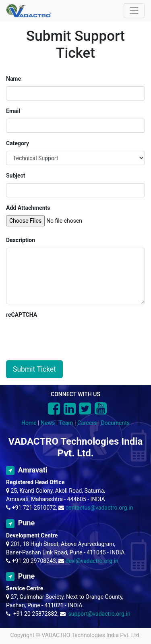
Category (18, 143)
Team (66, 423)
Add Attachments (28, 208)
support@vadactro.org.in (99, 614)
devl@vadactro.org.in (92, 561)
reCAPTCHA (22, 315)
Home (29, 423)
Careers (87, 423)
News (48, 423)
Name (13, 79)
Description (21, 240)
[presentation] (67, 338)
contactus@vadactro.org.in (99, 508)
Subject (16, 176)
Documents (115, 423)
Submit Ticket (34, 369)
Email (13, 111)
